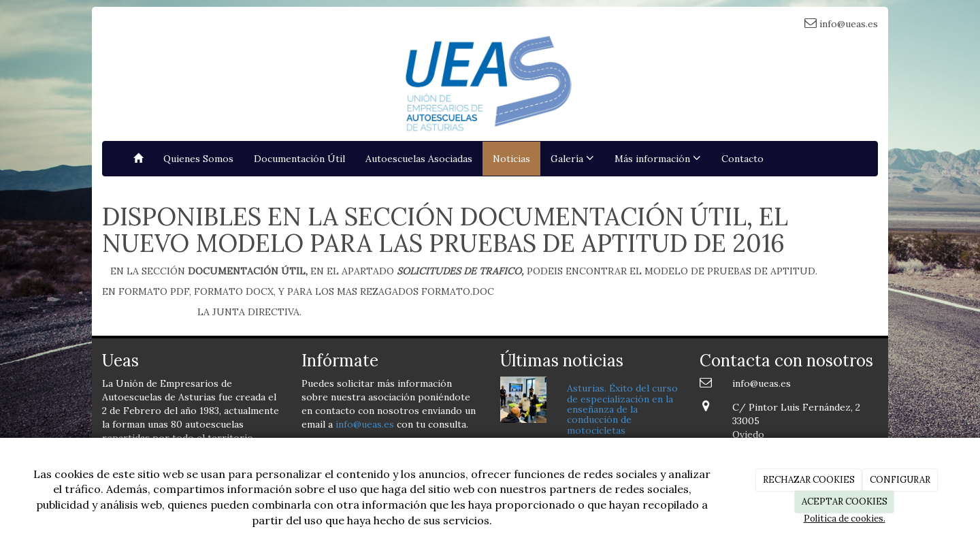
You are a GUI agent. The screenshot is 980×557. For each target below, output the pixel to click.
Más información (658, 158)
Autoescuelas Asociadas (419, 159)
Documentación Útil (299, 159)
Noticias (511, 159)
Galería (572, 158)
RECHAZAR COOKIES (809, 480)
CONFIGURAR (900, 480)
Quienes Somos (198, 159)
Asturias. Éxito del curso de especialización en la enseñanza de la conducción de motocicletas (622, 409)
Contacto (742, 159)
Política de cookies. (845, 519)
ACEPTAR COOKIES (845, 502)
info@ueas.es (365, 424)
